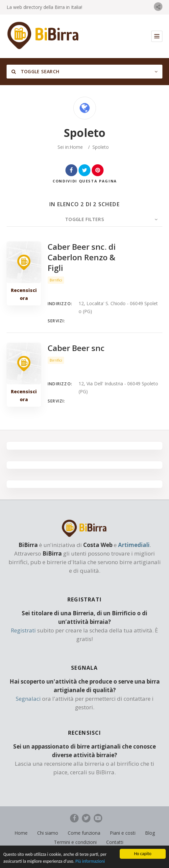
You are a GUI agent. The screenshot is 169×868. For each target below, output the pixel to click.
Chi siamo (48, 833)
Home (76, 147)
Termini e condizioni (75, 842)
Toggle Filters (84, 219)
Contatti (115, 842)
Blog (150, 833)
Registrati (23, 630)
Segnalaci (28, 699)
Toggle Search (35, 71)
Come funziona (84, 833)
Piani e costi (123, 833)
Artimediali (134, 545)
